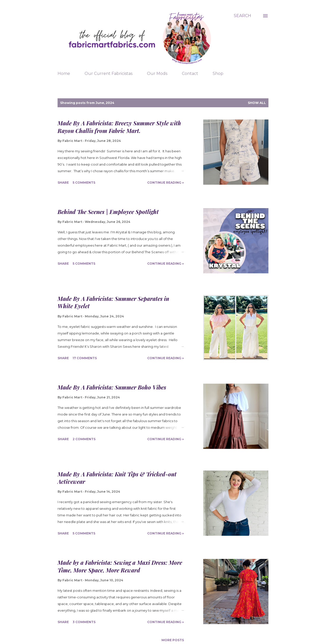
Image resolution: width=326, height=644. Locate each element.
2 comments (84, 439)
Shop (218, 73)
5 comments (84, 183)
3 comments (84, 622)
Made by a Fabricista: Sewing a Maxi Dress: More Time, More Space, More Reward (120, 566)
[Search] (242, 16)
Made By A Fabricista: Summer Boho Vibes (112, 387)
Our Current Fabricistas (108, 73)
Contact (190, 73)
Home (64, 73)
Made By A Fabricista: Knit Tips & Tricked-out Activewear (117, 478)
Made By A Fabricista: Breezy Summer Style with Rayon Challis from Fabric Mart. (119, 127)
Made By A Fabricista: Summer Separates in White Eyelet (113, 302)
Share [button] (63, 183)
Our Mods (157, 73)
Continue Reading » (166, 183)
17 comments (85, 358)
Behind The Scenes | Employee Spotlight (108, 212)
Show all (257, 103)
